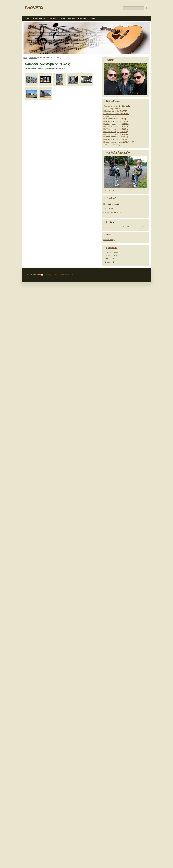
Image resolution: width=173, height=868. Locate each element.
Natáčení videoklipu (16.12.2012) (116, 124)
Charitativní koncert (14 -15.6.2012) (117, 106)
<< (108, 227)
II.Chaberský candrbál (112, 109)
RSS (73, 275)
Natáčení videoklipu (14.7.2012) (116, 121)
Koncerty (71, 18)
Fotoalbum (82, 18)
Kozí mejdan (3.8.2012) (112, 116)
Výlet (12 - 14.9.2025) (112, 145)
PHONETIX (34, 8)
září (123, 227)
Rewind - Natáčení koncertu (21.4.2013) (119, 142)
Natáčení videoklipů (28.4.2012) (116, 134)
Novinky (92, 18)
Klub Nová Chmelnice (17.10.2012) (117, 114)
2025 (128, 227)
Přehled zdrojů (109, 240)
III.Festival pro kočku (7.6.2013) (116, 111)
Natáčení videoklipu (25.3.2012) (116, 127)
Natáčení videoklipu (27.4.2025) (116, 132)
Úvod (28, 18)
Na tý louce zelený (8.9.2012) (115, 119)
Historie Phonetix (39, 18)
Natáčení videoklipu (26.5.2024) (116, 129)
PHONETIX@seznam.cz (113, 212)
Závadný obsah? (51, 275)
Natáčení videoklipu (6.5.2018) (115, 139)
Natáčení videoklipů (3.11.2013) (116, 137)
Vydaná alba (53, 18)
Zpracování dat (64, 275)
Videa (63, 18)
